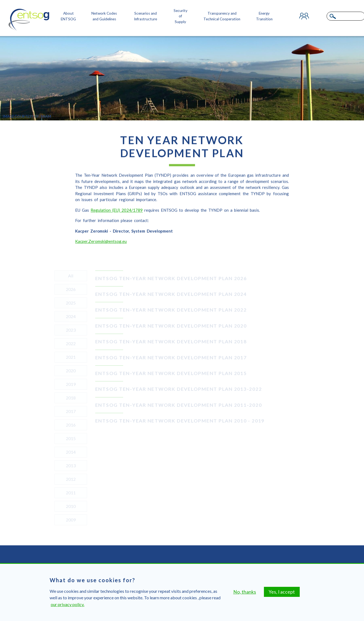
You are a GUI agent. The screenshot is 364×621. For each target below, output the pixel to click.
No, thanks (245, 597)
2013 (71, 465)
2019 (71, 384)
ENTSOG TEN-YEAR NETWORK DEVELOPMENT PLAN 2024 (171, 294)
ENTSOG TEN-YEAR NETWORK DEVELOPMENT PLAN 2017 (171, 358)
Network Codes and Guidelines (104, 16)
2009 (71, 520)
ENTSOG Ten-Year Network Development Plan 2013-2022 (179, 389)
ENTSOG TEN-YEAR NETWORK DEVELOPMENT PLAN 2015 (171, 373)
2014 (71, 452)
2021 (71, 357)
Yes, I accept (282, 597)
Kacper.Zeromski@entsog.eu (101, 245)
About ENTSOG (68, 16)
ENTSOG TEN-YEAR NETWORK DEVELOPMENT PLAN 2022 (171, 310)
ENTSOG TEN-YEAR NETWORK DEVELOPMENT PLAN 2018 (171, 342)
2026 (71, 289)
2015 (71, 438)
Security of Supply (181, 16)
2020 (71, 371)
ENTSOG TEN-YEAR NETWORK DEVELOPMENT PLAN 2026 (171, 278)
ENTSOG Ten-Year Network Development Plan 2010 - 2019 (180, 421)
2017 (71, 411)
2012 (71, 479)
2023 (71, 330)
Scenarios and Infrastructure (146, 16)
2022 (71, 343)
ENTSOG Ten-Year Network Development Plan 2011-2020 (179, 405)
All (71, 276)
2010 (71, 506)
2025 (71, 303)
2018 (71, 398)
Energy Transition (264, 16)
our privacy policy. (68, 609)
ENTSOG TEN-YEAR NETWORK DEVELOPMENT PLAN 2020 (171, 326)
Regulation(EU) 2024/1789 (117, 214)
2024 (71, 316)
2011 (71, 493)
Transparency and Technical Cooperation (222, 16)
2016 (71, 425)
